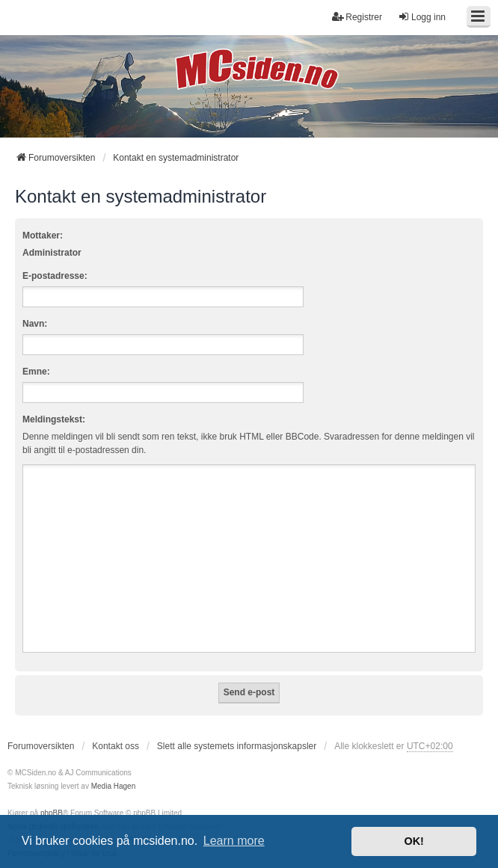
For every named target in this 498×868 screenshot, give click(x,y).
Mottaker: (43, 236)
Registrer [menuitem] (357, 17)
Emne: (36, 372)
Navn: (35, 324)
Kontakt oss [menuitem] (116, 746)
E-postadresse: (55, 276)
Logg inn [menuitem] (422, 17)
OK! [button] (414, 841)
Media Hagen (113, 786)
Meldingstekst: (54, 419)
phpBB (52, 813)
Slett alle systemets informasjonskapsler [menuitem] (237, 746)
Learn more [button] (234, 841)
